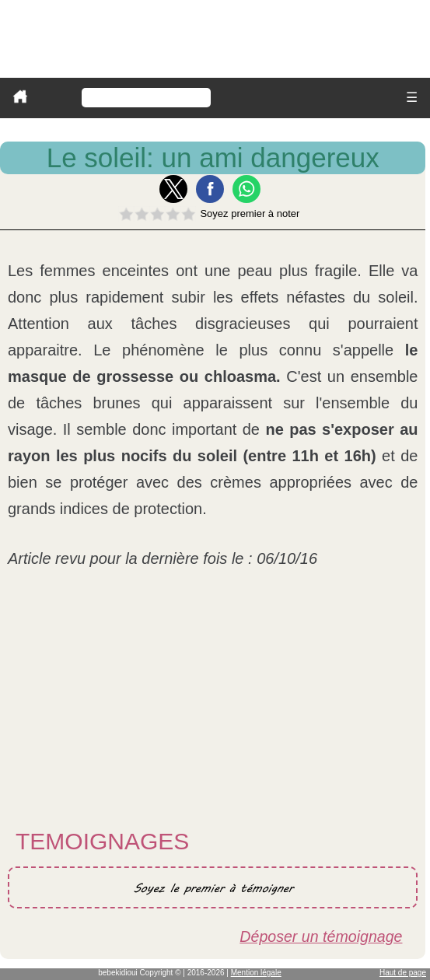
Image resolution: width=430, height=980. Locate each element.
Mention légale (256, 973)
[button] (173, 189)
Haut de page (403, 973)
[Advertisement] (213, 704)
